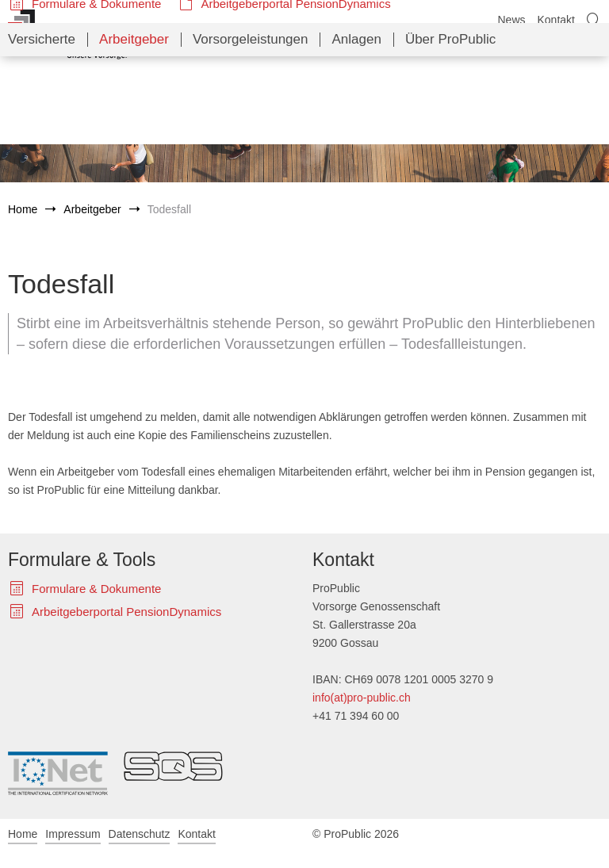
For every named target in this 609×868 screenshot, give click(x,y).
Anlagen (356, 127)
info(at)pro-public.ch (362, 698)
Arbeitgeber (134, 127)
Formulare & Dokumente (96, 92)
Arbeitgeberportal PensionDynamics (295, 92)
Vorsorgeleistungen (251, 127)
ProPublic (67, 34)
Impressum (73, 834)
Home (23, 209)
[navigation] (304, 128)
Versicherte (42, 127)
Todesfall (169, 209)
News (511, 20)
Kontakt (556, 20)
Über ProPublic (450, 127)
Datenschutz (140, 834)
